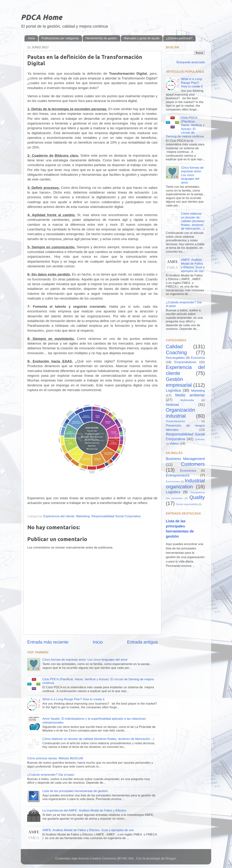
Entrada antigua (142, 642)
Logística (173, 390)
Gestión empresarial (179, 382)
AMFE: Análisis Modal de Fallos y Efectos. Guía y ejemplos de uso (88, 830)
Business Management (185, 459)
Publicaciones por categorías (60, 38)
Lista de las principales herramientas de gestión (75, 791)
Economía (198, 358)
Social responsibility (187, 504)
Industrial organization (185, 484)
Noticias (172, 404)
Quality (197, 497)
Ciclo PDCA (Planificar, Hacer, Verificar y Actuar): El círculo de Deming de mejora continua (185, 127)
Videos (174, 444)
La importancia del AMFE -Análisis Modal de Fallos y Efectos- (85, 810)
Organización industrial (180, 413)
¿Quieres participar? (179, 38)
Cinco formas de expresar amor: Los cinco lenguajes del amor (85, 660)
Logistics (173, 492)
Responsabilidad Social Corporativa (116, 516)
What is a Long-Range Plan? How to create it (73, 699)
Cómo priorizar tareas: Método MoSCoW (55, 758)
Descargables (175, 358)
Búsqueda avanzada (190, 62)
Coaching (176, 352)
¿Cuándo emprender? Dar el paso (51, 775)
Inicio (31, 38)
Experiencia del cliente (59, 516)
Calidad (174, 346)
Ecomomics (188, 471)
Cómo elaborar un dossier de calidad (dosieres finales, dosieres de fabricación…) (98, 739)
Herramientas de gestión (101, 38)
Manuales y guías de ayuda (142, 38)
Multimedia (187, 400)
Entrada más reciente (48, 642)
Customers (193, 464)
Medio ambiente (190, 395)
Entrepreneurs (178, 475)
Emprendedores (185, 362)
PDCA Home (41, 17)
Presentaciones (175, 421)
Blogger (171, 858)
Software (200, 439)
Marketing (83, 516)
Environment (173, 482)
